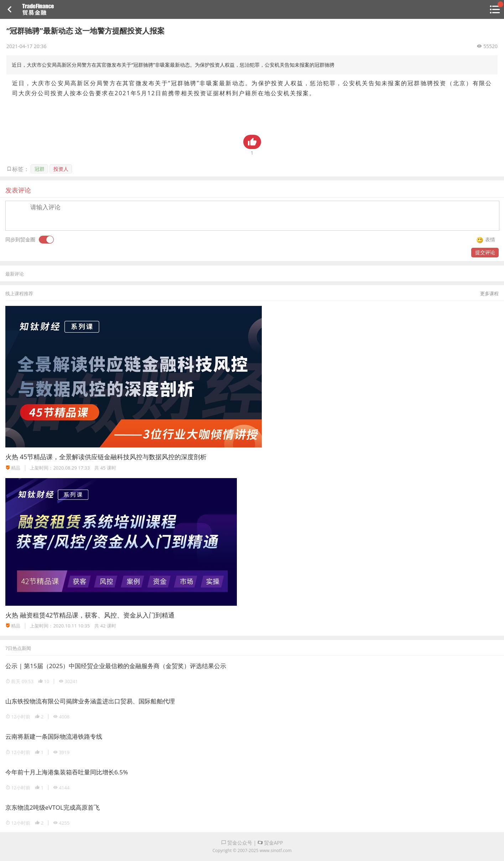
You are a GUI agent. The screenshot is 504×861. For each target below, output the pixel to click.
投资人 (61, 169)
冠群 (40, 169)
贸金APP (270, 843)
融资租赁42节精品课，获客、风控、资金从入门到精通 (97, 615)
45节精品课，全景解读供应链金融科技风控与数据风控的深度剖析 (113, 457)
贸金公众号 (237, 843)
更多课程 (489, 293)
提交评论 (485, 252)
